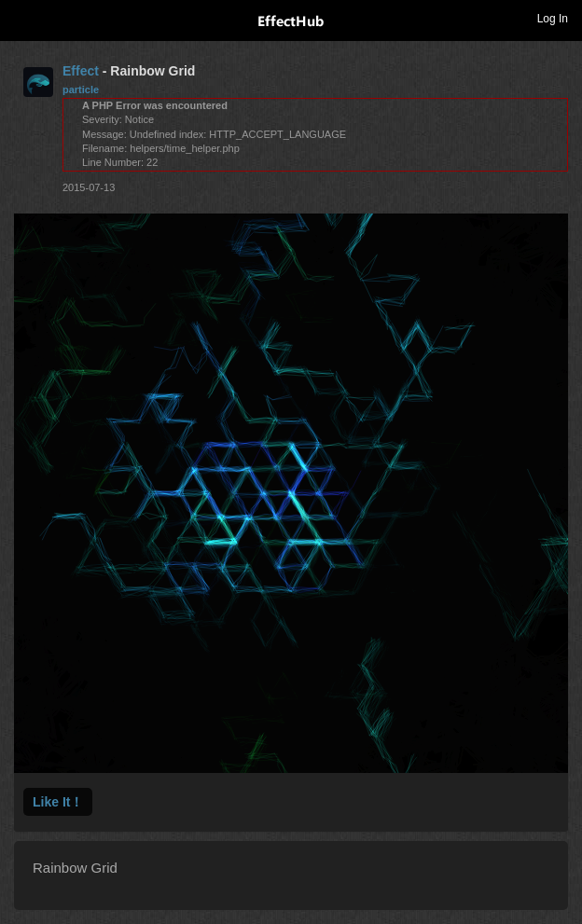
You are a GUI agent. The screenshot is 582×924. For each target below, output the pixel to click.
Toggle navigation (22, 18)
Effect (81, 71)
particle (81, 90)
